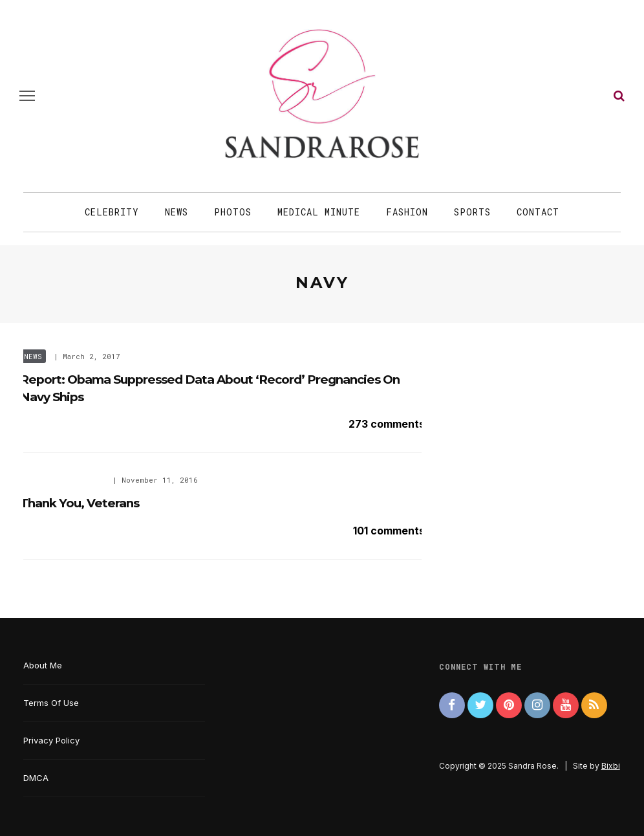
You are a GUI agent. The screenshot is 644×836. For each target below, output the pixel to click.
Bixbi (611, 766)
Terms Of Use (51, 703)
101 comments (389, 531)
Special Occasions (62, 480)
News (177, 212)
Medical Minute (319, 212)
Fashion (407, 212)
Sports (472, 212)
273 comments (387, 424)
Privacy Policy (51, 740)
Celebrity (112, 212)
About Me (43, 665)
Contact (538, 212)
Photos (233, 212)
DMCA (36, 778)
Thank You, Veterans (80, 503)
